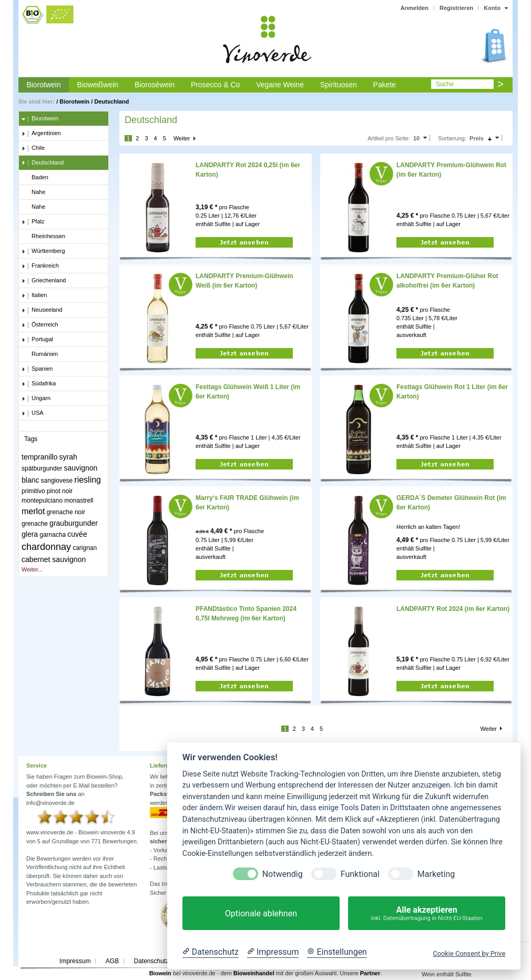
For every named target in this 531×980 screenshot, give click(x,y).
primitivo (33, 491)
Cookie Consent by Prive (469, 953)
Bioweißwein (98, 85)
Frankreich (40, 266)
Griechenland (44, 281)
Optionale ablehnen (261, 913)
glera (30, 534)
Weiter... (32, 569)
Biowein (160, 973)
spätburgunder (42, 468)
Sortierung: (452, 138)
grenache (35, 524)
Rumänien (40, 354)
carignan (85, 548)
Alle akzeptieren (427, 913)
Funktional (360, 874)
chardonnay (46, 547)
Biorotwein (43, 85)
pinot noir (60, 491)
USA (33, 413)
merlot (33, 511)
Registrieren (456, 8)
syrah (68, 457)
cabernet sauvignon (54, 559)
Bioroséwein (155, 85)
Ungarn (36, 399)
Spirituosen (339, 85)
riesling (88, 480)
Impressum (75, 961)
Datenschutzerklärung (164, 961)
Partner (370, 973)
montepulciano (42, 501)
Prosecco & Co (215, 85)
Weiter (182, 138)
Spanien (37, 369)
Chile (33, 148)
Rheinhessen (43, 237)
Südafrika (39, 384)
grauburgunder (74, 523)
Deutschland (111, 101)
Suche (445, 84)
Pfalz (33, 222)
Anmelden (415, 8)
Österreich (40, 325)
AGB (112, 961)
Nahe (33, 192)
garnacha (53, 535)
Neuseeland (42, 310)
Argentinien (41, 134)
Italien (34, 295)
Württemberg (43, 251)
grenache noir (66, 512)
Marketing (436, 874)
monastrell (79, 501)
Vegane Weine (280, 85)
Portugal (37, 340)
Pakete (385, 85)
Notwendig (283, 874)
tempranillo (39, 457)
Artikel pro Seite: (389, 138)
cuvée (77, 534)
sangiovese (57, 481)
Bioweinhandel (254, 973)
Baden (35, 178)
